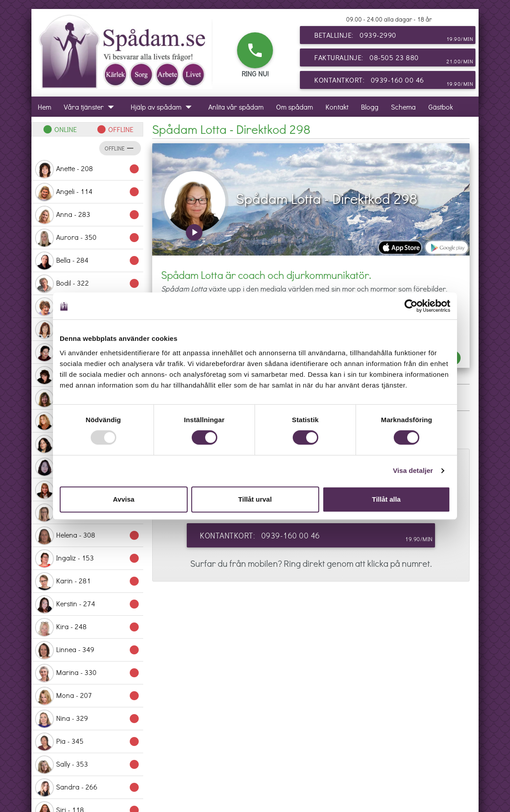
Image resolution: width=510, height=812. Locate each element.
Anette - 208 (87, 169)
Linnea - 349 (87, 650)
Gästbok (441, 107)
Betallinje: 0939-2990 (394, 37)
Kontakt (337, 107)
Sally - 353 (87, 765)
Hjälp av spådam (163, 107)
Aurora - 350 (87, 238)
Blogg (370, 107)
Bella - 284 (87, 261)
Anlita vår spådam (236, 107)
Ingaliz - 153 (87, 559)
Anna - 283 (87, 215)
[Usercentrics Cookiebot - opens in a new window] (411, 306)
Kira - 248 (87, 627)
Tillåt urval (255, 499)
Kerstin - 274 (87, 605)
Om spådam (295, 107)
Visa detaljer (413, 470)
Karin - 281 (87, 582)
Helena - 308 (87, 536)
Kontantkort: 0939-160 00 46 (394, 82)
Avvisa (124, 499)
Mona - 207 (87, 696)
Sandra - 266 (87, 788)
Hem (44, 107)
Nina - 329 (87, 719)
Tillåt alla (387, 499)
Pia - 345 (87, 742)
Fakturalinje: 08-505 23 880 (394, 59)
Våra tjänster (91, 107)
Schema (403, 107)
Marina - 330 (87, 673)
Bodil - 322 (87, 284)
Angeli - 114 (87, 192)
